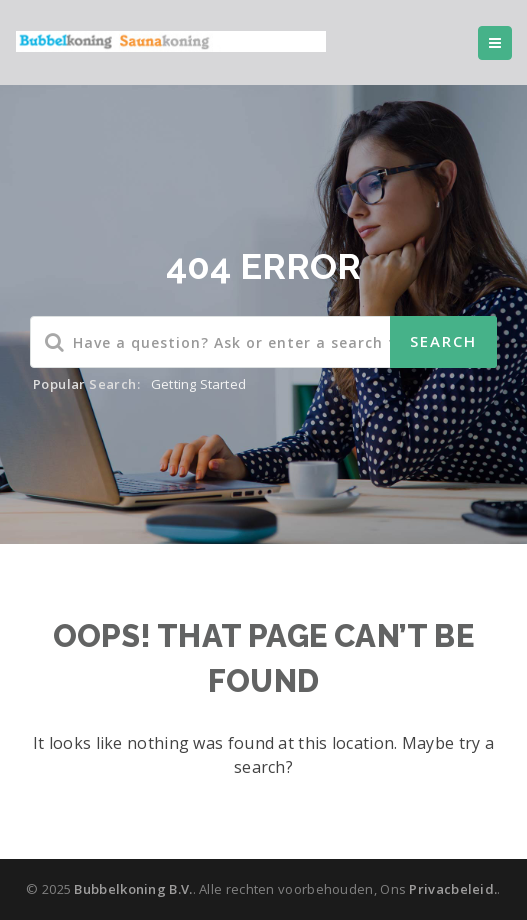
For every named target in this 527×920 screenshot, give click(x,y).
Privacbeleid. (453, 889)
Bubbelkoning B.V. (133, 889)
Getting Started (198, 384)
